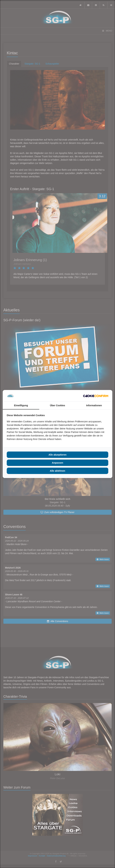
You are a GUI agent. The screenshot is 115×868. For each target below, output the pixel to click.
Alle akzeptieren (57, 455)
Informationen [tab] (94, 405)
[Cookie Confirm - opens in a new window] (96, 396)
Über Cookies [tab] (57, 405)
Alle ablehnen (57, 471)
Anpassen (57, 463)
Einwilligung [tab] (21, 405)
